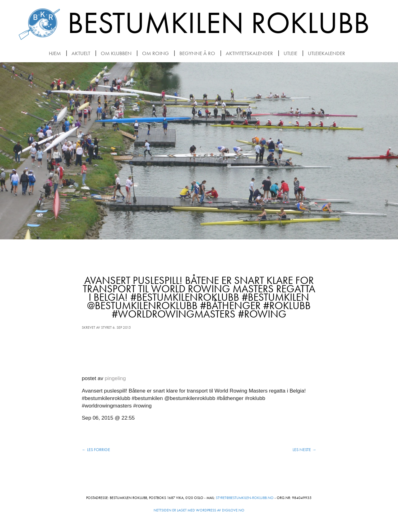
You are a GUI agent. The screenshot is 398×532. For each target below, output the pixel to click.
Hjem (55, 53)
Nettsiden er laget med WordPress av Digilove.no (199, 510)
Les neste (304, 450)
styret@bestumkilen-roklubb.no (245, 498)
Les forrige (96, 450)
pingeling (115, 378)
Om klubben (116, 53)
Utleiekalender (326, 53)
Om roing (155, 53)
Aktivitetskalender (249, 53)
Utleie (290, 53)
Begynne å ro (197, 53)
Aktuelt (81, 53)
